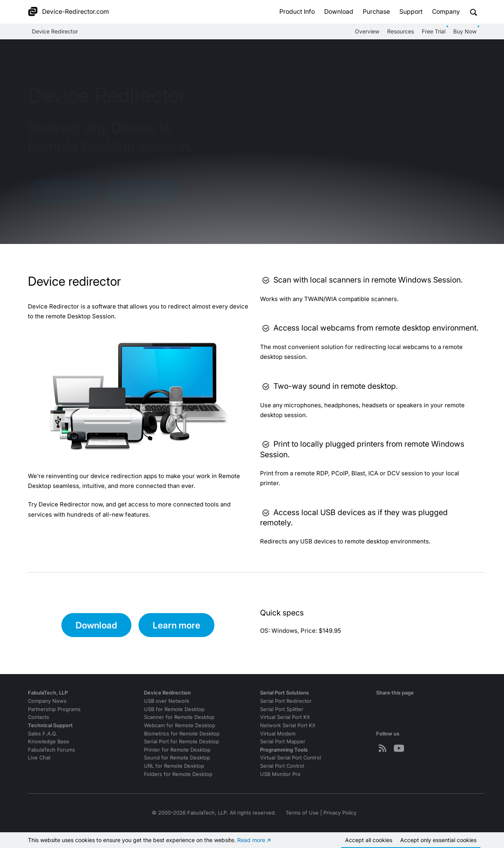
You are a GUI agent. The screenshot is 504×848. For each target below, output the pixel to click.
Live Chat (39, 758)
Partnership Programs (54, 709)
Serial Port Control (282, 766)
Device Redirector (55, 31)
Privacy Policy (340, 813)
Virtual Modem (278, 734)
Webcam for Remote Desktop (180, 725)
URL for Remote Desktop (174, 766)
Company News (47, 701)
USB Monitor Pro (280, 774)
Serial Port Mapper (283, 742)
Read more (251, 840)
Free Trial (434, 31)
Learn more (143, 190)
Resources (401, 31)
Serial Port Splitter (282, 709)
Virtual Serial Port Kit (285, 717)
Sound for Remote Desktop (177, 758)
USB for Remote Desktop (174, 709)
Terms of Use (302, 813)
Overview (367, 31)
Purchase (376, 12)
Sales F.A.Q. (42, 734)
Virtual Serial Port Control (291, 758)
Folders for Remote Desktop (178, 774)
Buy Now (465, 31)
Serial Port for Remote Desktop (182, 742)
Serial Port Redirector (286, 701)
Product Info (297, 12)
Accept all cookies (369, 840)
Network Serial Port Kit (288, 725)
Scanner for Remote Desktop (179, 717)
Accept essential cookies (438, 840)
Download (339, 12)
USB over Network (167, 701)
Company (446, 12)
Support (411, 12)
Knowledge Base (49, 742)
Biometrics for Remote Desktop (182, 734)
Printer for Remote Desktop (177, 750)
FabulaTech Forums (52, 750)
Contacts (39, 717)
